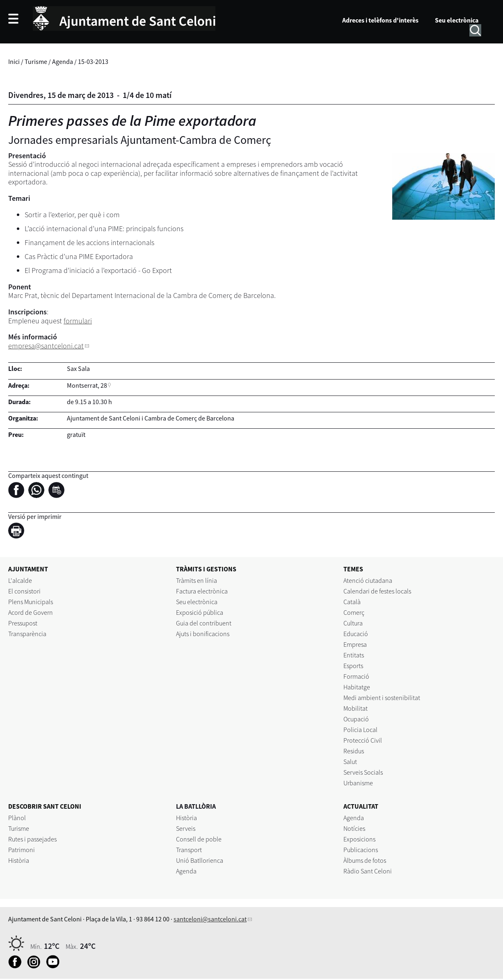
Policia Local (360, 730)
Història (19, 860)
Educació (356, 634)
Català (352, 602)
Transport (189, 850)
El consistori (24, 591)
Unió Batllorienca (200, 860)
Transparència (27, 634)
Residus (354, 751)
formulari (78, 321)
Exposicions (359, 839)
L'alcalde (20, 580)
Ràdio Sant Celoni (368, 871)
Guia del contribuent (204, 623)
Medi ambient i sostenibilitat (382, 698)
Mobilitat (356, 708)
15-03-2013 (93, 61)
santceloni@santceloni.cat (210, 919)
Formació (356, 676)
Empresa (355, 644)
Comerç (354, 612)
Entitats (354, 655)
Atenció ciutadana (368, 580)
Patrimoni (22, 850)
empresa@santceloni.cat (46, 346)
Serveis (186, 828)
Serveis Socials (363, 772)
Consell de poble (199, 839)
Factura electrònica (202, 591)
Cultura (353, 623)
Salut (350, 762)
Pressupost (23, 623)
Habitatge (357, 687)
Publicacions (361, 850)
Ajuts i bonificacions (203, 634)
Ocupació (356, 719)
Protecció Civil (363, 740)
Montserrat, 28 (87, 385)
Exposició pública (200, 612)
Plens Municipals (31, 602)
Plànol (17, 818)
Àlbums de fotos (365, 860)
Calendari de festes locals (377, 591)
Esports (353, 666)
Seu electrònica (457, 20)
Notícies (354, 828)
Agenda (63, 61)
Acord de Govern (31, 612)
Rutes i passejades (32, 839)
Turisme (36, 61)
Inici (14, 61)
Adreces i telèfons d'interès (380, 20)
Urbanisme (358, 783)
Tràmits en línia (197, 580)
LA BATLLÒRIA (196, 806)
